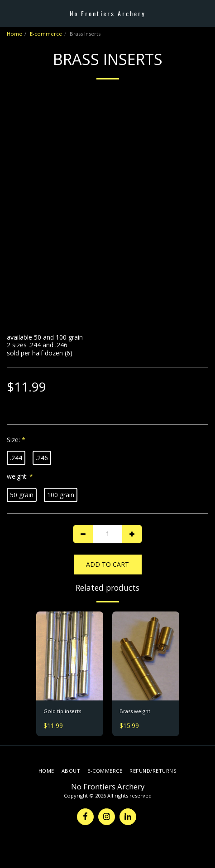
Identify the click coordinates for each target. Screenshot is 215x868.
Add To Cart (107, 564)
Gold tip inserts (62, 711)
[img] (70, 656)
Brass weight (135, 711)
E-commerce (46, 34)
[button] (10, 13)
